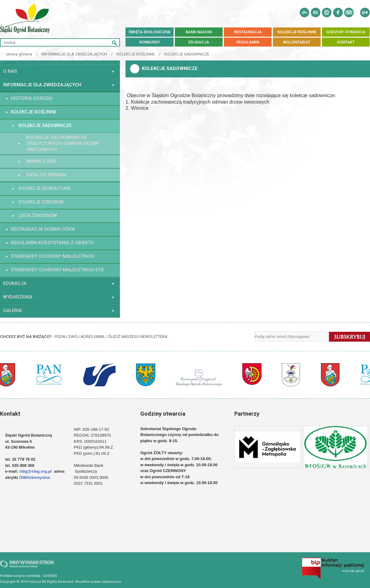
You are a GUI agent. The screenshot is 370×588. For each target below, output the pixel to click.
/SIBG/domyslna (35, 477)
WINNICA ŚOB (41, 161)
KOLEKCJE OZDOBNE (41, 202)
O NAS (10, 71)
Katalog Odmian (46, 175)
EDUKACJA (199, 42)
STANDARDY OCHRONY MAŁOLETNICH (53, 256)
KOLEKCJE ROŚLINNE (136, 54)
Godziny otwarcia (346, 32)
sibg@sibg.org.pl (35, 471)
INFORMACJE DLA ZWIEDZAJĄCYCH (74, 54)
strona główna (19, 54)
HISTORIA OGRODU (32, 98)
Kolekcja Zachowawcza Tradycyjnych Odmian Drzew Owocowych (62, 144)
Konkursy (150, 42)
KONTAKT (346, 42)
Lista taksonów (38, 216)
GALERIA (12, 310)
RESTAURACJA (248, 32)
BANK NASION (199, 32)
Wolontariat (297, 42)
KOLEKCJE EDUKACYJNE (45, 188)
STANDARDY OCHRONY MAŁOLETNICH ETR (57, 270)
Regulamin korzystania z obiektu (52, 243)
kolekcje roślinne (297, 32)
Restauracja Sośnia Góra (43, 229)
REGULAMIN (248, 42)
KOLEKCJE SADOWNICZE (187, 54)
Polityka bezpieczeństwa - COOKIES (29, 576)
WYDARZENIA (18, 297)
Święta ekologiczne (150, 32)
